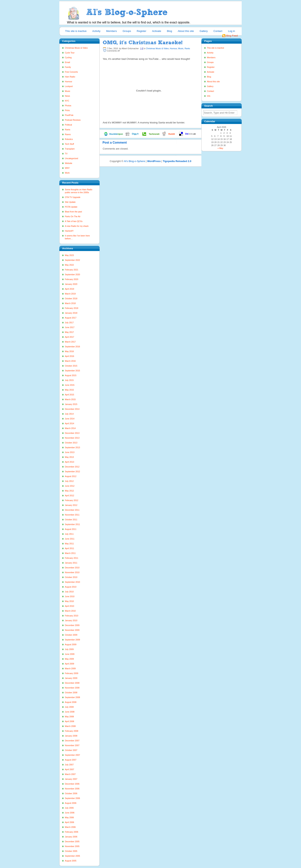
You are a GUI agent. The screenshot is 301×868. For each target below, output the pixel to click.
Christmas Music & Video (76, 48)
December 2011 (72, 510)
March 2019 (70, 294)
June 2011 (70, 539)
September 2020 (72, 274)
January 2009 (71, 678)
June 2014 (70, 419)
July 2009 (69, 649)
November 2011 (72, 515)
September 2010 (72, 582)
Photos (68, 106)
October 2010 (71, 577)
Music (68, 91)
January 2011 (71, 563)
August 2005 (71, 861)
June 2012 (70, 486)
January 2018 (71, 313)
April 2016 (69, 356)
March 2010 (70, 611)
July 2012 (69, 481)
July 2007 (69, 765)
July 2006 (69, 808)
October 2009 (71, 635)
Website (69, 163)
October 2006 (71, 793)
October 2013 (71, 443)
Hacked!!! (69, 231)
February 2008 (72, 731)
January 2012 (71, 505)
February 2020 (72, 279)
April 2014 (69, 423)
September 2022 (72, 260)
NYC (67, 101)
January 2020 (71, 284)
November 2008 (72, 688)
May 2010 (69, 601)
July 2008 (69, 707)
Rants (68, 130)
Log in (232, 31)
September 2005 (72, 856)
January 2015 (71, 404)
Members (112, 31)
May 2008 (69, 717)
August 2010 (71, 587)
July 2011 (69, 534)
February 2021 (72, 270)
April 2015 (69, 395)
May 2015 (69, 390)
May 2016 (69, 351)
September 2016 (72, 347)
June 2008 (70, 712)
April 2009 (69, 664)
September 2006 (72, 798)
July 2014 (69, 414)
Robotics (69, 139)
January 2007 (71, 779)
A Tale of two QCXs (74, 221)
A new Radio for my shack (77, 226)
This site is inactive (76, 31)
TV (66, 154)
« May (220, 148)
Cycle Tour (70, 53)
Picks (67, 110)
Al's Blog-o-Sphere (134, 161)
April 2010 (69, 606)
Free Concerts (71, 72)
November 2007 (72, 745)
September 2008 (72, 697)
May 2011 (69, 544)
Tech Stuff (69, 144)
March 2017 (70, 342)
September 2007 (72, 755)
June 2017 (70, 327)
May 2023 (69, 255)
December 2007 (72, 741)
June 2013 (70, 452)
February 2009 (72, 673)
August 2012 (71, 476)
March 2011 (70, 553)
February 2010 (72, 616)
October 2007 (71, 750)
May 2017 (69, 332)
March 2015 (70, 399)
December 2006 (72, 784)
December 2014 (72, 409)
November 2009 (72, 630)
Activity (96, 31)
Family (68, 67)
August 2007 (71, 760)
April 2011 (69, 548)
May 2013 (69, 457)
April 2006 (69, 822)
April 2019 (69, 289)
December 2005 (72, 841)
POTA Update (71, 207)
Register (141, 31)
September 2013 (72, 447)
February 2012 (72, 500)
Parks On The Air (73, 216)
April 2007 (69, 769)
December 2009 (72, 625)
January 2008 (71, 736)
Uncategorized (72, 158)
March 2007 (70, 774)
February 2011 (72, 558)
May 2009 (69, 659)
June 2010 (70, 596)
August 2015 (71, 375)
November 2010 (72, 572)
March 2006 (70, 827)
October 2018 (71, 298)
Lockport (69, 86)
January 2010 (71, 620)
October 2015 (71, 366)
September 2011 (72, 524)
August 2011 (71, 529)
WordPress (154, 161)
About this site (186, 31)
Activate (157, 31)
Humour (69, 81)
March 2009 (70, 668)
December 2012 (72, 467)
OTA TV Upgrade (73, 197)
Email (67, 62)
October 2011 (71, 520)
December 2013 (72, 433)
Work (67, 173)
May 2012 (69, 491)
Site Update (70, 202)
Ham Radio (70, 77)
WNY (67, 168)
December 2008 (72, 683)
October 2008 (71, 693)
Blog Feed (232, 36)
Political (68, 125)
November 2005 (72, 846)
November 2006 (72, 789)
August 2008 (71, 702)
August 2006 (71, 803)
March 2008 (70, 726)
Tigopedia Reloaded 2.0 (177, 161)
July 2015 (69, 380)
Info (209, 96)
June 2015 (70, 385)
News (67, 96)
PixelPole (69, 115)
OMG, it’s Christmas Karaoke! (143, 42)
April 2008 (69, 721)
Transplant (70, 149)
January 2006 (71, 837)
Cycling (68, 57)
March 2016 (70, 361)
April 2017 (69, 337)
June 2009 (70, 654)
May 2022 (69, 265)
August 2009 (71, 644)
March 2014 (70, 428)
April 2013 (69, 462)
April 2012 (69, 496)
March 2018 (70, 303)
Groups (127, 31)
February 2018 (72, 308)
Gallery (204, 31)
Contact (218, 31)
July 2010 (69, 592)
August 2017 (71, 318)
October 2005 (71, 851)
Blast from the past (73, 212)
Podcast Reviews (73, 120)
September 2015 (72, 371)
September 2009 (72, 640)
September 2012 (72, 471)
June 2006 (70, 813)
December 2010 (72, 568)
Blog (169, 31)
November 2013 (72, 438)
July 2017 (69, 323)
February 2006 (72, 832)
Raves (68, 134)
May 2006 (69, 817)
